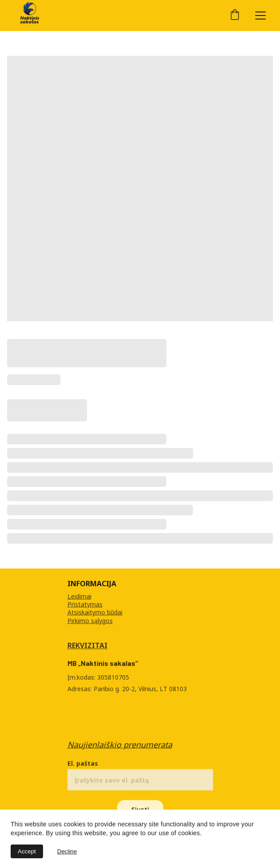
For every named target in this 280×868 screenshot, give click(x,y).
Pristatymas (85, 605)
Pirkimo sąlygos (90, 621)
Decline (67, 851)
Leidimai (79, 597)
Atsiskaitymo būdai (95, 613)
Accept (27, 851)
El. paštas (83, 766)
